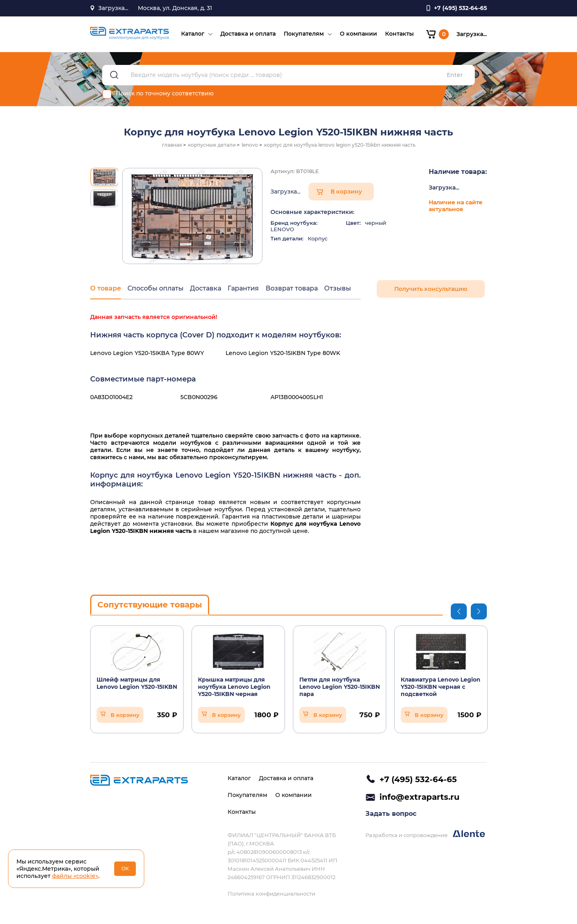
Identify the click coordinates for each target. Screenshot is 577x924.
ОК (125, 869)
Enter (455, 76)
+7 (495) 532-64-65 (418, 779)
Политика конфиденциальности (271, 894)
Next (479, 612)
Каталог (192, 34)
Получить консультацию (431, 290)
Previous (459, 612)
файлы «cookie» (75, 876)
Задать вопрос (391, 814)
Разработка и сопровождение (425, 835)
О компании (358, 34)
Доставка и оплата (248, 34)
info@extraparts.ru (420, 797)
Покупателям (303, 34)
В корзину (346, 193)
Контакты (399, 34)
